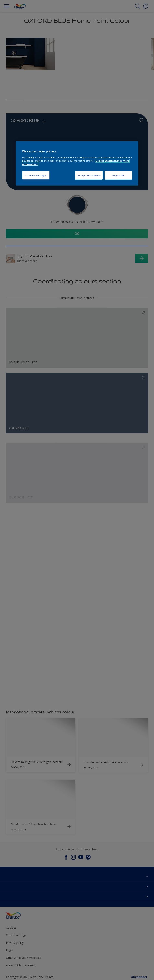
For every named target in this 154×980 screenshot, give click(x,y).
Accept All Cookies (89, 175)
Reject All (118, 175)
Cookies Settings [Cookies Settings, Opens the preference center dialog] (36, 175)
